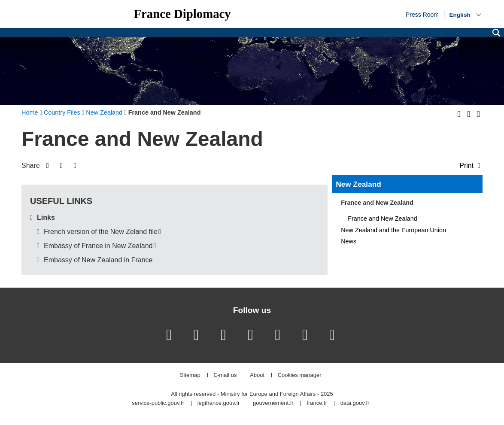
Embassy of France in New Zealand (98, 246)
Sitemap (190, 375)
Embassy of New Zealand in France (98, 260)
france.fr (317, 403)
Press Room (422, 14)
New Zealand (358, 184)
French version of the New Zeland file (101, 232)
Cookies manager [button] (300, 375)
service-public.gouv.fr (158, 403)
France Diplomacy (182, 14)
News (349, 241)
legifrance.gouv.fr (219, 403)
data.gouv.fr (355, 403)
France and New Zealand (383, 219)
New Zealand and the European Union (393, 230)
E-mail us (225, 375)
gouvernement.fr (273, 403)
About (257, 375)
